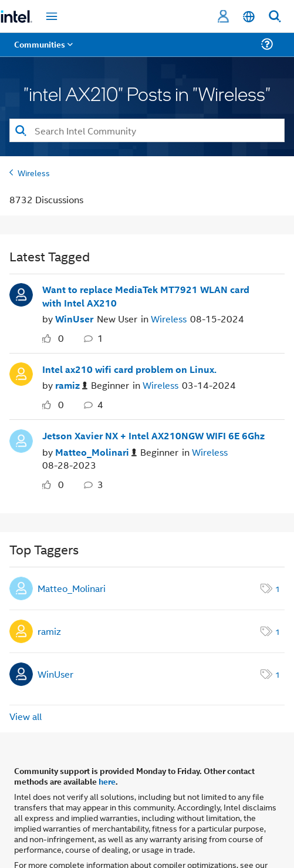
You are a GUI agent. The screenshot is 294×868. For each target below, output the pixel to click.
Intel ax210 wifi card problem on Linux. (129, 369)
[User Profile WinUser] (21, 294)
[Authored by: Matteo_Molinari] (96, 452)
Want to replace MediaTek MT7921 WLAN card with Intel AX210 (146, 296)
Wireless (34, 172)
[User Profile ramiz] (21, 373)
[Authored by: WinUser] (74, 319)
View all (26, 716)
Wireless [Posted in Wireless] (169, 319)
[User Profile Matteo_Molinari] (21, 439)
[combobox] (147, 130)
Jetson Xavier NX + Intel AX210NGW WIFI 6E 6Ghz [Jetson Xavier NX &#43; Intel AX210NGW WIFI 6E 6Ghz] (153, 436)
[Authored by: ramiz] (71, 386)
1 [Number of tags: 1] (278, 588)
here (107, 781)
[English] (249, 17)
